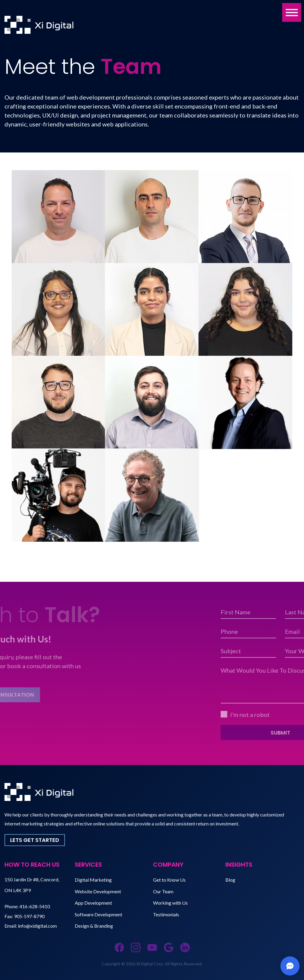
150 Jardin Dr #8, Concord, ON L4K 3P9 (32, 885)
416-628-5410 (35, 906)
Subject (285, 651)
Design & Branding (94, 926)
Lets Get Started (35, 840)
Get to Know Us (169, 880)
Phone (283, 631)
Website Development (98, 891)
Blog (230, 880)
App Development (93, 903)
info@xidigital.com (37, 926)
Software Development (98, 914)
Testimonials (166, 914)
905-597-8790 (29, 916)
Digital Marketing (93, 880)
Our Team (163, 891)
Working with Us (170, 903)
